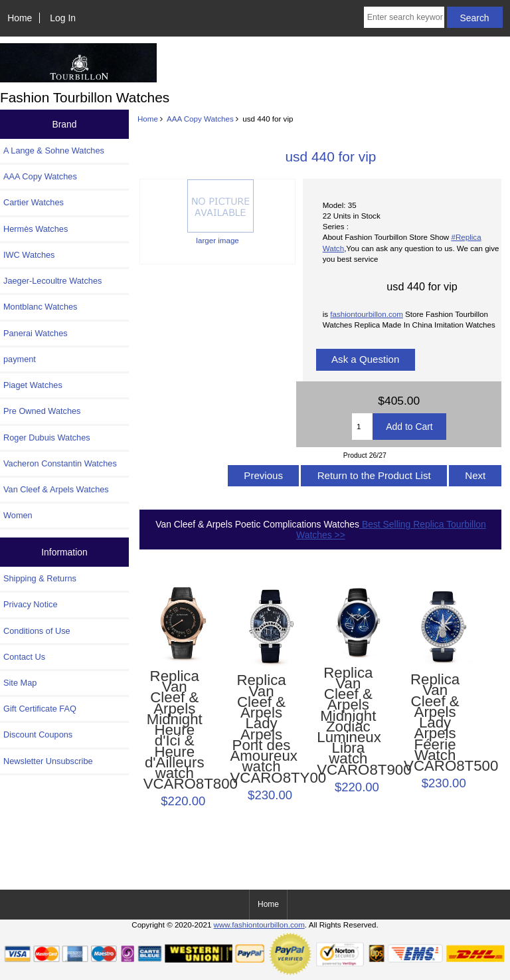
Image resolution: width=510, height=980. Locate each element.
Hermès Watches (36, 229)
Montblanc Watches (41, 307)
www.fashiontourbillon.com (259, 925)
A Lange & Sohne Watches (54, 150)
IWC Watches (29, 255)
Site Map (20, 683)
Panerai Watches (36, 333)
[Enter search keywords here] (404, 17)
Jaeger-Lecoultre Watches (52, 281)
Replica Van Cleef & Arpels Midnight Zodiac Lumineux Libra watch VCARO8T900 (348, 722)
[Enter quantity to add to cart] (362, 427)
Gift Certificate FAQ (40, 709)
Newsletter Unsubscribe (48, 761)
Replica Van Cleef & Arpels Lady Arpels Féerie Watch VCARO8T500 (435, 723)
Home (20, 18)
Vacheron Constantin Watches (60, 463)
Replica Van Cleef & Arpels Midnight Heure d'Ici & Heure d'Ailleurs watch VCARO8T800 (175, 731)
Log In (63, 18)
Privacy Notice (30, 604)
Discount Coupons (38, 735)
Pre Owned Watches (42, 411)
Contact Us (24, 657)
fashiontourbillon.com (367, 314)
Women (18, 515)
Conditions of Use (37, 631)
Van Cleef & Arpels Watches (56, 489)
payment (20, 359)
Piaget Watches (33, 385)
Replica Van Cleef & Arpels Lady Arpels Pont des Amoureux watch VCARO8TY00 (261, 729)
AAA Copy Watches (200, 119)
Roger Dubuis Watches (47, 438)
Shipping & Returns (40, 578)
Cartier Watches (34, 202)
